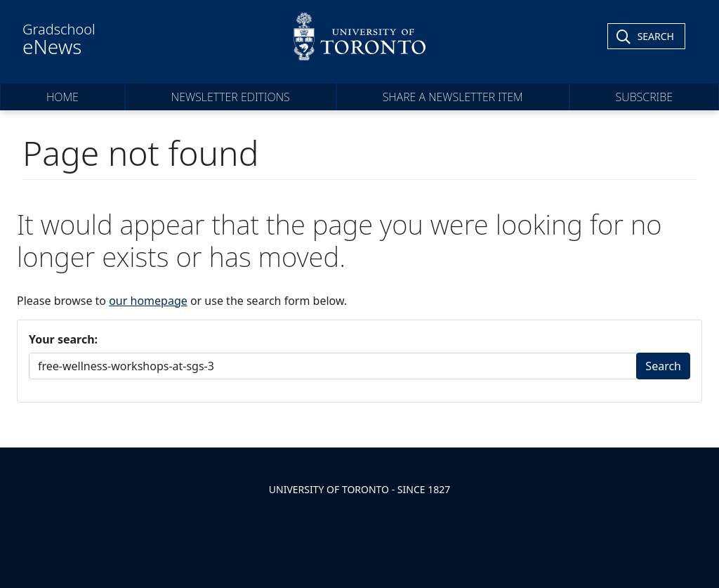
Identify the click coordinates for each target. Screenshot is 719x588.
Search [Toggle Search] (656, 36)
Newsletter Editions (231, 97)
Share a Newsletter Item (453, 97)
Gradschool (59, 39)
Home (62, 97)
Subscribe (645, 97)
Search (663, 366)
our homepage (148, 301)
